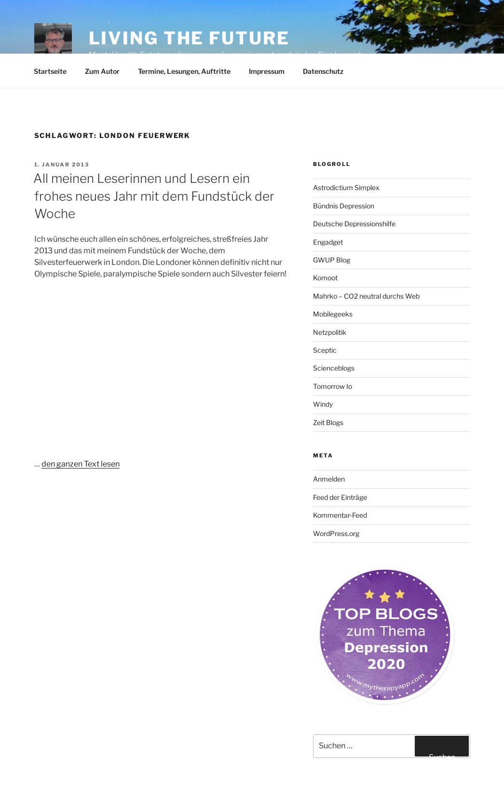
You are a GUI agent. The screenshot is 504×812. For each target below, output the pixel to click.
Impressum (267, 71)
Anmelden (329, 479)
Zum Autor (102, 71)
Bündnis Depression (344, 206)
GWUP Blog (332, 260)
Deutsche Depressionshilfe (354, 224)
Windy (323, 404)
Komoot (325, 278)
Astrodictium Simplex (346, 187)
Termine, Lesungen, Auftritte (184, 71)
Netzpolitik (330, 332)
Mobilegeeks (333, 314)
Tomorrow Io (333, 386)
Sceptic (325, 350)
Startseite (50, 71)
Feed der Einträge (340, 497)
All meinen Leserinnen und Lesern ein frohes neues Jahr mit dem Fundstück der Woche (154, 196)
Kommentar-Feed (340, 515)
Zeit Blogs (328, 422)
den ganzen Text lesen (81, 464)
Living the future (189, 38)
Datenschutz (323, 71)
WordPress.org (336, 533)
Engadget (328, 242)
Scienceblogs (334, 368)
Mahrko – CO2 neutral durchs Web (366, 296)
